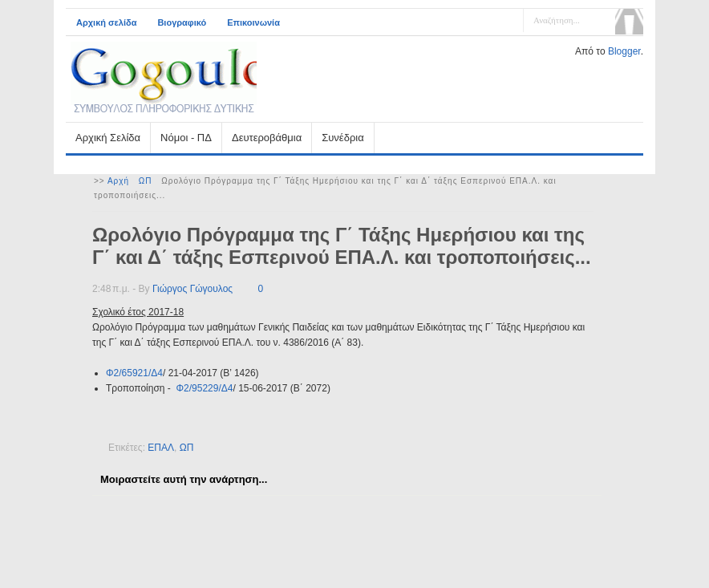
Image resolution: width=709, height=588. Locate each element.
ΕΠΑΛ (161, 448)
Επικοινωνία (253, 22)
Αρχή (118, 181)
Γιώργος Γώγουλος (192, 289)
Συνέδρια (342, 138)
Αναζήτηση (629, 22)
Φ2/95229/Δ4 (204, 388)
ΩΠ (146, 181)
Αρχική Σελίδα (108, 138)
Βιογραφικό (182, 22)
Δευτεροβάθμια (267, 138)
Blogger (624, 51)
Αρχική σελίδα (106, 22)
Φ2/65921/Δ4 (134, 373)
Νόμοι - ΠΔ (186, 138)
